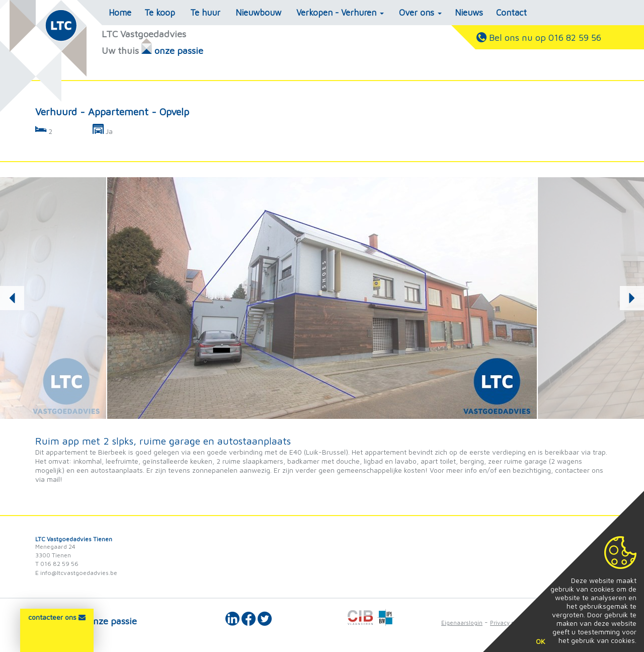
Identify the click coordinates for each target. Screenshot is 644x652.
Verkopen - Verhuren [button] (340, 13)
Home (120, 13)
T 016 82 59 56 (57, 564)
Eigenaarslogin (462, 623)
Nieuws (469, 13)
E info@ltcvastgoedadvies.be (76, 573)
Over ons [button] (420, 13)
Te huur (205, 13)
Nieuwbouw (258, 13)
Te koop (160, 13)
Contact (511, 13)
